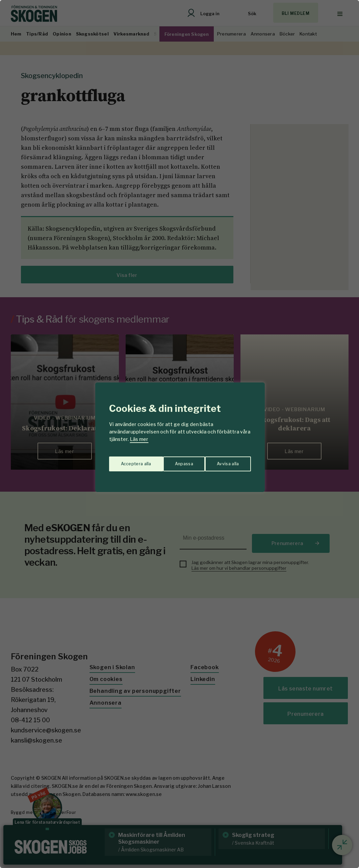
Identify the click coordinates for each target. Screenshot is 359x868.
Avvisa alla (173, 460)
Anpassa (128, 460)
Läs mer (139, 439)
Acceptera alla (224, 460)
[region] (179, 434)
